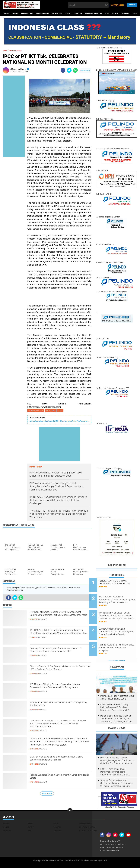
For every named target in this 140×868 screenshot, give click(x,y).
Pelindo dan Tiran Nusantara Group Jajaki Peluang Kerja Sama (117, 686)
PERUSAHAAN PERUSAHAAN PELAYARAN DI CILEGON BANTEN (120, 584)
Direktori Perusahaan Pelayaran (114, 837)
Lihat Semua (47, 794)
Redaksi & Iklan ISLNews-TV (112, 830)
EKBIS (31, 812)
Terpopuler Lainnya (117, 649)
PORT (107, 13)
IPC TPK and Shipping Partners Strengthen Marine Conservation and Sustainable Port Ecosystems (58, 690)
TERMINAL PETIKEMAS (88, 819)
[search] (88, 5)
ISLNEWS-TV (57, 13)
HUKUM (6, 816)
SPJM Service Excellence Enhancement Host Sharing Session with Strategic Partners (60, 762)
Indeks (15, 13)
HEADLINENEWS (43, 13)
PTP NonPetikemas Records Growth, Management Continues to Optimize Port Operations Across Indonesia (58, 618)
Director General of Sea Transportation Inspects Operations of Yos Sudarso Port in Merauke (59, 672)
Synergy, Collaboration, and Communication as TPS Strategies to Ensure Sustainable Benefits (58, 654)
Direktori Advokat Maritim (111, 841)
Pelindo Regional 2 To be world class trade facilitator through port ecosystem (119, 639)
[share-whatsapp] (75, 70)
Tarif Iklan (125, 833)
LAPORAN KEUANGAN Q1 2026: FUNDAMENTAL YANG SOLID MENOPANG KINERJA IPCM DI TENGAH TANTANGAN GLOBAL (54, 726)
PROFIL (115, 13)
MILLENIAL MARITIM (93, 13)
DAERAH (6, 812)
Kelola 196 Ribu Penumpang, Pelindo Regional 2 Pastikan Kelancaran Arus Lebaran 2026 (115, 696)
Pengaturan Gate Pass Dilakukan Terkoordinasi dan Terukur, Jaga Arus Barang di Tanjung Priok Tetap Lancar (117, 707)
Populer (132, 5)
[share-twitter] (69, 70)
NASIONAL (51, 411)
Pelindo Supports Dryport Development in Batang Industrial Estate (60, 778)
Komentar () (85, 70)
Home (6, 13)
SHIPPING (125, 13)
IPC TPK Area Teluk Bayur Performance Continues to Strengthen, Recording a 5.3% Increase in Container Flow (60, 636)
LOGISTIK (78, 13)
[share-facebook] (63, 70)
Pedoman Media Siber (110, 833)
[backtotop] (70, 800)
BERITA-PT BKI (27, 13)
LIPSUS (68, 13)
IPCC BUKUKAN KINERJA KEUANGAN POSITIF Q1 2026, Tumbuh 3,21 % (59, 706)
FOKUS (56, 812)
